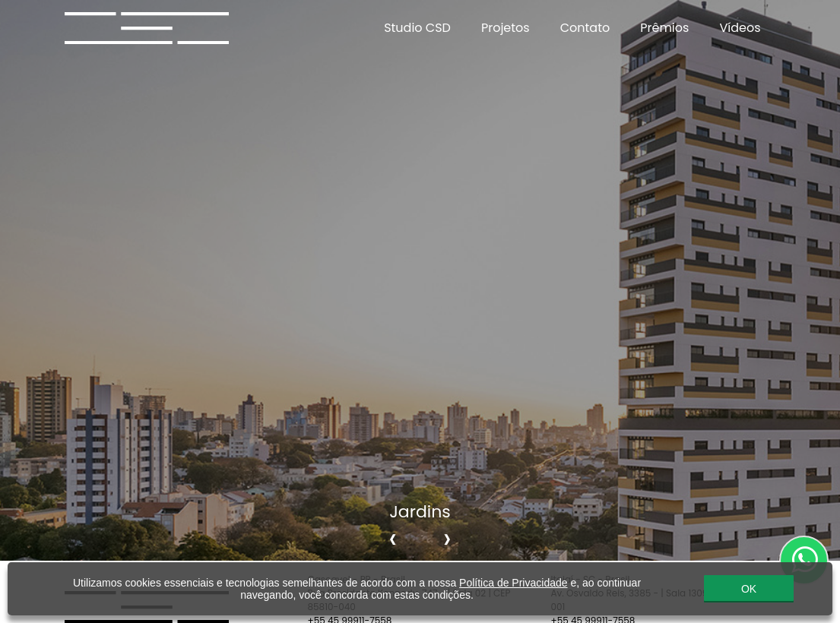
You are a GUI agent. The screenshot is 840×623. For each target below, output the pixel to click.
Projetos (506, 28)
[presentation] (393, 538)
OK (749, 589)
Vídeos (740, 28)
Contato (585, 28)
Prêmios (664, 28)
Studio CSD (417, 28)
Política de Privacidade (513, 583)
